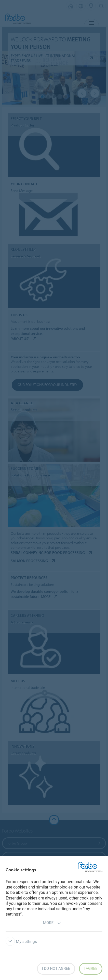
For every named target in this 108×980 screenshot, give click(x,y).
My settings (21, 942)
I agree (91, 968)
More (52, 923)
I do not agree (56, 968)
